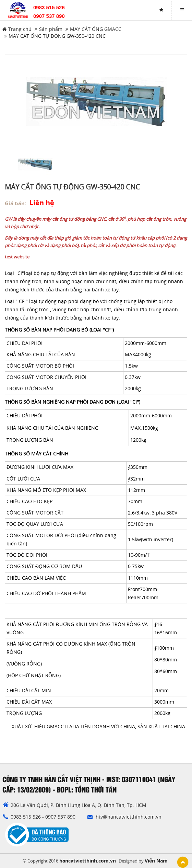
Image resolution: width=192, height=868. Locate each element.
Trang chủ (17, 29)
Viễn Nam (156, 861)
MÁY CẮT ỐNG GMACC (96, 29)
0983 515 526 (49, 7)
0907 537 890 (49, 16)
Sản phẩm (51, 29)
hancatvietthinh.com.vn (88, 861)
